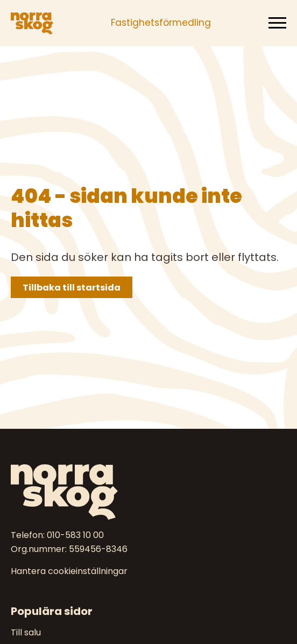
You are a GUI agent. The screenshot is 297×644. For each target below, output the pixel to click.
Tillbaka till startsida (72, 288)
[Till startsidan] (148, 492)
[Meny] (277, 23)
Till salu (26, 632)
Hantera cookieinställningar (69, 571)
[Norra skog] (32, 23)
